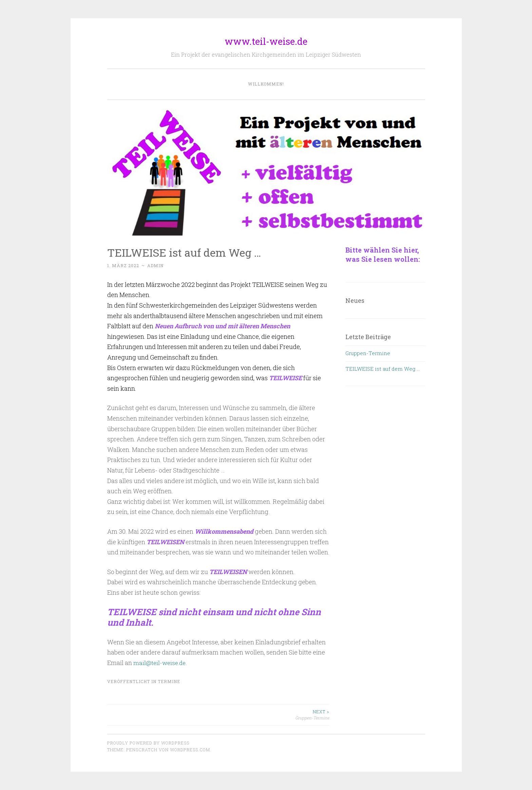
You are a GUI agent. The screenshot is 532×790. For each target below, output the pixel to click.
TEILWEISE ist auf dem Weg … (383, 369)
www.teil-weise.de (266, 41)
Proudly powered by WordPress (148, 743)
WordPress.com (190, 750)
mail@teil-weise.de (161, 663)
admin (155, 265)
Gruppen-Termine (274, 714)
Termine (169, 681)
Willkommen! (266, 84)
